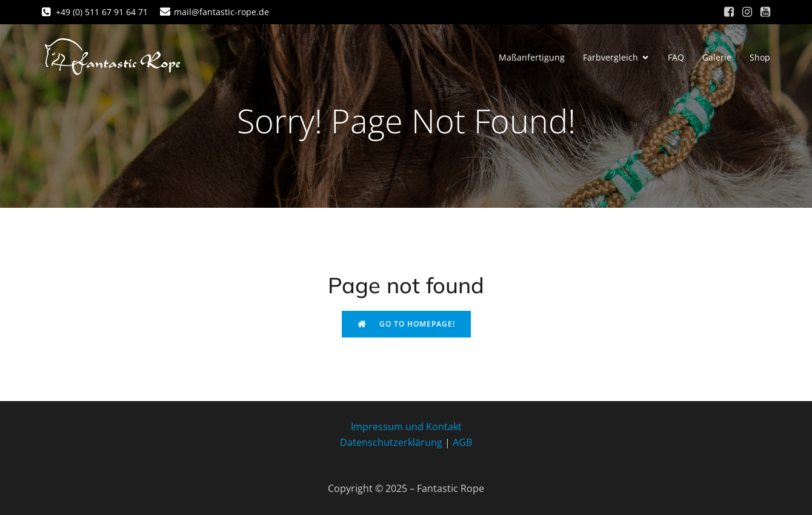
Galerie (717, 57)
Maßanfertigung (532, 57)
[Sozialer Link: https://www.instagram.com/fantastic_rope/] (747, 12)
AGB (462, 442)
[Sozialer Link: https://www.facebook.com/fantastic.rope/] (729, 12)
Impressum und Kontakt (406, 427)
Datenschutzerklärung (391, 442)
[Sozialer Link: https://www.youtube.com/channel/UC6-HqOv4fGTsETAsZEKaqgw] (765, 12)
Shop (760, 57)
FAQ (676, 57)
